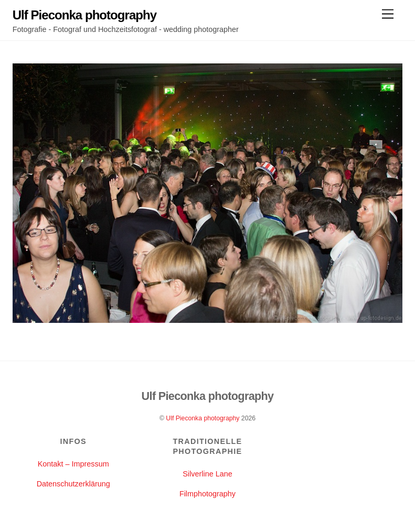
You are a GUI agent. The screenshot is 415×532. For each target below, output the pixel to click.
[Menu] (388, 14)
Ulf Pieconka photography (203, 418)
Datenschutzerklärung (73, 484)
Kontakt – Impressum (73, 464)
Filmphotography (207, 494)
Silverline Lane (207, 474)
